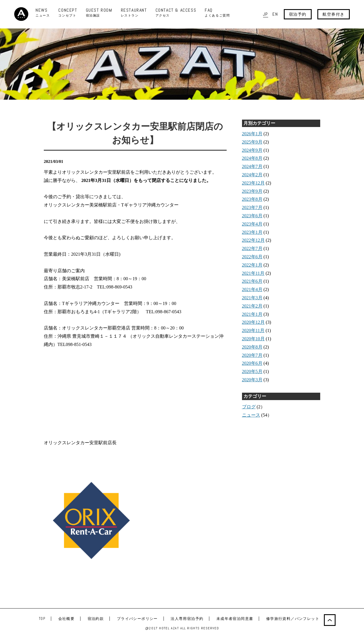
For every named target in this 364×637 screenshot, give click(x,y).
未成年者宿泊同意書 (235, 619)
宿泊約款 (96, 619)
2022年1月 (252, 265)
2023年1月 (252, 232)
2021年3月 (252, 298)
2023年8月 (252, 199)
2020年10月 (253, 339)
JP (266, 14)
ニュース (251, 415)
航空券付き (334, 14)
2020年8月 (252, 347)
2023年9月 (252, 191)
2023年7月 (252, 207)
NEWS (43, 13)
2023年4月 (252, 224)
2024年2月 (252, 175)
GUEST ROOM (99, 13)
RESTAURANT (134, 13)
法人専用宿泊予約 (187, 619)
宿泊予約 (298, 14)
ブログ (249, 407)
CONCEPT (68, 13)
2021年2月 (252, 306)
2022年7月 (252, 248)
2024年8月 (252, 158)
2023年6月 (252, 216)
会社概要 (67, 619)
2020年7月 (252, 355)
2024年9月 (252, 150)
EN (275, 14)
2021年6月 (252, 281)
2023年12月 (253, 183)
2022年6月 (252, 257)
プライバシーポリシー (137, 619)
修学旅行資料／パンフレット (293, 619)
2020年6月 (252, 363)
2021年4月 (252, 289)
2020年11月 (253, 330)
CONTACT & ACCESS (176, 13)
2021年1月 (252, 314)
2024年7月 (252, 166)
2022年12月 (253, 240)
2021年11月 (253, 273)
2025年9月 (252, 142)
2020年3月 (252, 380)
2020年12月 (253, 322)
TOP (42, 619)
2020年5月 (252, 371)
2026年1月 (252, 134)
